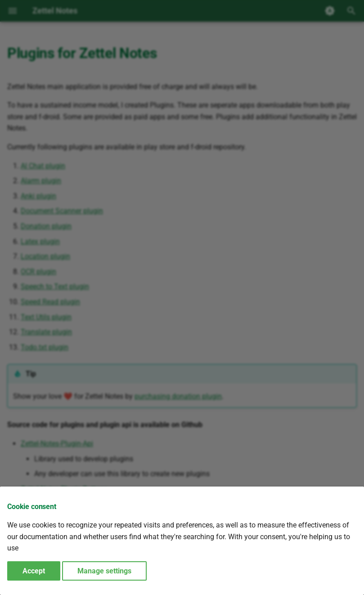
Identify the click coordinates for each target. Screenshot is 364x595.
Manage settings (104, 571)
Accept (34, 571)
